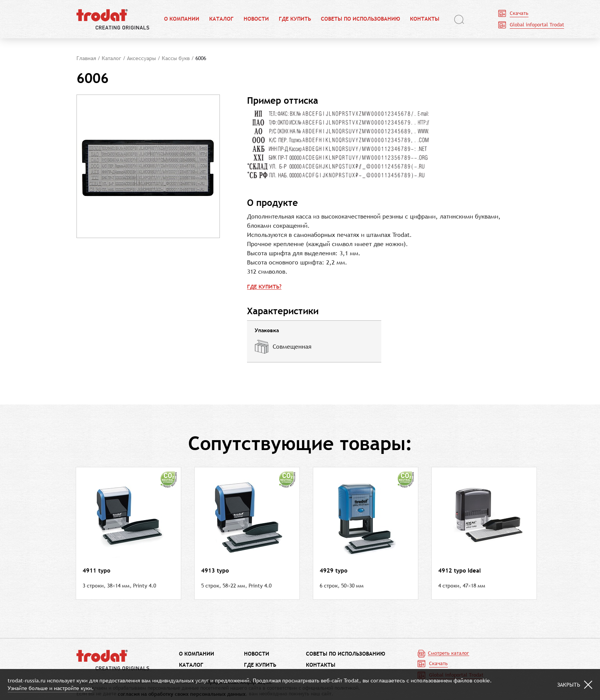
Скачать (519, 13)
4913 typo (215, 570)
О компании (182, 19)
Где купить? (264, 287)
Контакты (425, 19)
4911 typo (96, 570)
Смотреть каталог (449, 653)
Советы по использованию (360, 19)
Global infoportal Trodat (537, 25)
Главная (86, 58)
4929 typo (333, 570)
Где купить (295, 19)
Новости (256, 19)
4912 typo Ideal (459, 570)
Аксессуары (141, 58)
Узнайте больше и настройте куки (50, 688)
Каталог (221, 19)
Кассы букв (176, 58)
